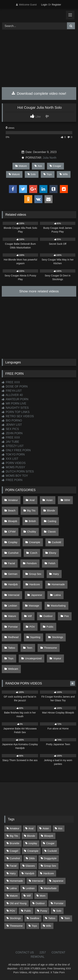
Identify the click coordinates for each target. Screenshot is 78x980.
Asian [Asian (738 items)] (46, 828)
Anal (32, 500)
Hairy (56, 574)
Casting (52, 521)
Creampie (35, 542)
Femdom (32, 563)
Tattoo (12, 648)
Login (44, 5)
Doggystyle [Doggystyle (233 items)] (50, 858)
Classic (52, 532)
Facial (12, 563)
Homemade (58, 584)
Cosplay (13, 542)
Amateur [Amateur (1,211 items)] (14, 828)
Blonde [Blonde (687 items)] (31, 836)
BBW (67, 500)
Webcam (13, 669)
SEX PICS (10, 429)
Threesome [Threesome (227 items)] (16, 926)
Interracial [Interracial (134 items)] (37, 881)
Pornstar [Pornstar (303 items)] (59, 903)
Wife (64, 174)
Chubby (32, 532)
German (13, 574)
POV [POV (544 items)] (12, 911)
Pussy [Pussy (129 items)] (44, 911)
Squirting (35, 637)
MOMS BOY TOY (15, 476)
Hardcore (35, 584)
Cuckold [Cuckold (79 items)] (52, 851)
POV (32, 627)
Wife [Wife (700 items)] (49, 926)
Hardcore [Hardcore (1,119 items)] (49, 873)
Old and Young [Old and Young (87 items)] (18, 903)
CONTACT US (25, 952)
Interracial (14, 595)
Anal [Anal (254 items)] (31, 828)
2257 (43, 952)
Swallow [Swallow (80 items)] (34, 918)
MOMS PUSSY (13, 467)
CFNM (12, 532)
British (32, 521)
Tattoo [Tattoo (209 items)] (52, 918)
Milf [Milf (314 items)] (29, 896)
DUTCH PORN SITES (18, 471)
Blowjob (13, 521)
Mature (21, 166)
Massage (34, 606)
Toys (48, 174)
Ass (38, 166)
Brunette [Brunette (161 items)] (14, 843)
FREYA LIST (12, 391)
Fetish (52, 563)
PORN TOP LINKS (16, 412)
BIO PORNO (12, 420)
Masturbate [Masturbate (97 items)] (50, 888)
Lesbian (13, 606)
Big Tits (31, 511)
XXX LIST (10, 459)
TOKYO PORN (13, 454)
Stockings (58, 637)
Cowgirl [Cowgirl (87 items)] (14, 851)
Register (56, 5)
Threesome (50, 648)
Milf (30, 616)
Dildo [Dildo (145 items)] (32, 858)
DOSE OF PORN (15, 386)
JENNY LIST (12, 425)
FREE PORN (12, 480)
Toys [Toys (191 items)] (34, 926)
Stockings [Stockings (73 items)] (15, 918)
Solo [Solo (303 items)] (59, 911)
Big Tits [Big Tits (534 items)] (14, 836)
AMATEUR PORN (15, 399)
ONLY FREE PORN (16, 450)
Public (50, 627)
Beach (12, 511)
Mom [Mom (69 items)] (43, 896)
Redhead (13, 637)
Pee (67, 616)
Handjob (13, 584)
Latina (57, 595)
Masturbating (58, 606)
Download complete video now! (39, 94)
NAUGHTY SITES (15, 408)
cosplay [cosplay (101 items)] (33, 843)
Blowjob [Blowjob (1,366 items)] (49, 836)
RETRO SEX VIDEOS (18, 416)
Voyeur (57, 658)
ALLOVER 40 (12, 395)
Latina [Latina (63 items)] (13, 888)
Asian (50, 500)
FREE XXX (11, 382)
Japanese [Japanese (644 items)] (58, 881)
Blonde (51, 511)
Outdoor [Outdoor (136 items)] (40, 903)
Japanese (37, 595)
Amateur (13, 500)
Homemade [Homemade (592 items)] (16, 881)
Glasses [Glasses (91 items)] (30, 866)
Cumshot (13, 553)
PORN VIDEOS (14, 463)
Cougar (55, 166)
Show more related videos (39, 291)
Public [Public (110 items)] (28, 911)
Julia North (50, 158)
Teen (29, 648)
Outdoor (48, 616)
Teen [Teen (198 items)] (67, 918)
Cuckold (56, 542)
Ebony (53, 553)
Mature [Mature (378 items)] (14, 896)
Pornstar (13, 627)
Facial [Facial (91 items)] (13, 866)
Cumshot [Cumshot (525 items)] (15, 858)
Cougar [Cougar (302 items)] (50, 843)
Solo (32, 174)
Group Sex (35, 574)
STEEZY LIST (13, 446)
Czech (34, 553)
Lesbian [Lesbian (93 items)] (30, 888)
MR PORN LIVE (14, 403)
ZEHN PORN (12, 433)
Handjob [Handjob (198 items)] (30, 873)
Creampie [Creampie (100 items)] (33, 851)
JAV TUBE (10, 442)
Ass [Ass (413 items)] (60, 828)
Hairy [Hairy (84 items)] (13, 873)
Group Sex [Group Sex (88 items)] (50, 866)
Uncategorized (33, 658)
